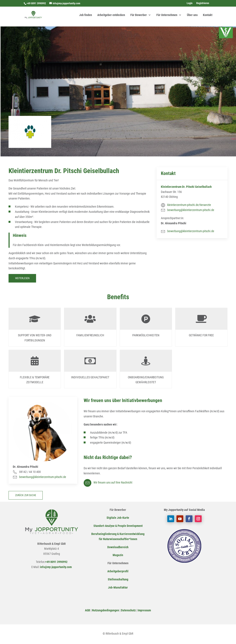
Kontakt (208, 15)
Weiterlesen (22, 278)
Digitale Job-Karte (118, 518)
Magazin (118, 555)
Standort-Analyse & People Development (118, 526)
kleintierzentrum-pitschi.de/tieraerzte (189, 205)
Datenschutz (128, 610)
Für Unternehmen (167, 15)
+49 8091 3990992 (36, 3)
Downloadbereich (118, 547)
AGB (87, 610)
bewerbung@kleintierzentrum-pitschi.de (191, 210)
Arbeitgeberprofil (118, 571)
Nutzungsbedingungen (106, 610)
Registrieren (203, 3)
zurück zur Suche (26, 495)
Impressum (144, 610)
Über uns (192, 15)
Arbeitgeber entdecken (111, 15)
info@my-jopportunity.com (55, 567)
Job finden (86, 15)
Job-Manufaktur (118, 587)
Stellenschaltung (118, 579)
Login (190, 3)
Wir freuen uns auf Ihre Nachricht (108, 482)
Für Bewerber (139, 15)
